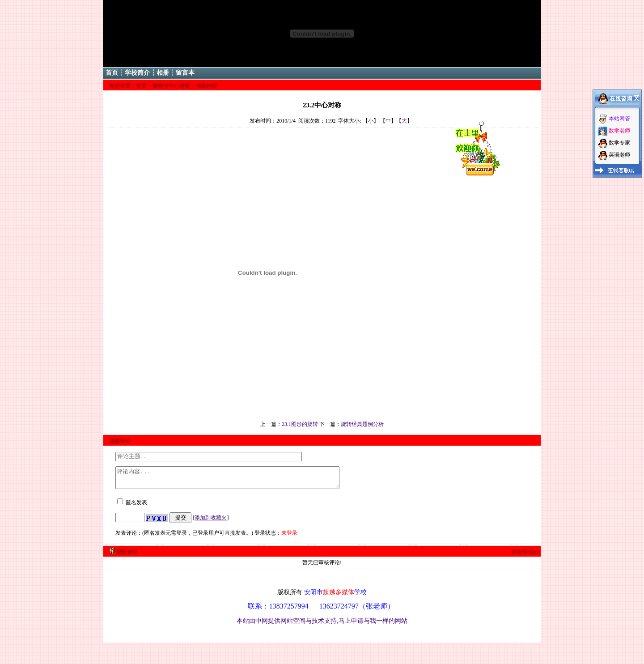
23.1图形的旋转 (300, 424)
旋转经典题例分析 (362, 424)
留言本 (185, 73)
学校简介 (137, 73)
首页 (112, 73)
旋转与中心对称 (171, 86)
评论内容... (241, 480)
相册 (163, 73)
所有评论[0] (525, 556)
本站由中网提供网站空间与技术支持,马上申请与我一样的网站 (322, 625)
